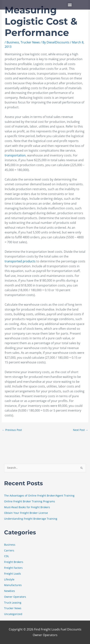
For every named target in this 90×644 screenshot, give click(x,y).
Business (13, 42)
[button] (70, 5)
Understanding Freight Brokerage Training (31, 519)
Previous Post (12, 430)
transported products (20, 261)
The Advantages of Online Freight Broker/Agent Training (39, 496)
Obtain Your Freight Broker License (26, 513)
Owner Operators (15, 597)
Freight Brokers (14, 562)
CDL (7, 556)
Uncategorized (13, 614)
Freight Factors (13, 568)
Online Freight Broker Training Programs (30, 501)
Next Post (81, 430)
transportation (15, 155)
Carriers (9, 550)
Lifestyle (9, 579)
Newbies (10, 591)
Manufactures (13, 585)
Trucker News (30, 42)
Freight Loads (13, 574)
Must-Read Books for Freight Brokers (27, 507)
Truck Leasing (13, 603)
